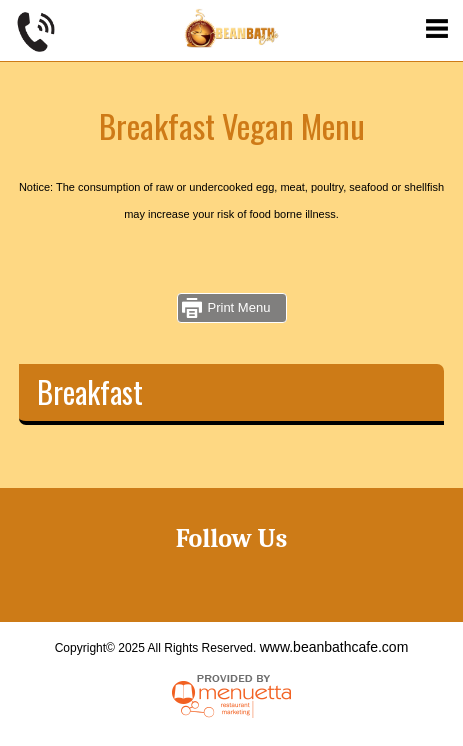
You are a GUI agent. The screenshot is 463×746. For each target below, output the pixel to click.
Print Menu (239, 307)
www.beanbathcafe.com (334, 647)
